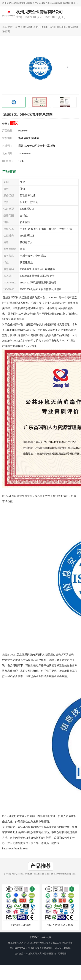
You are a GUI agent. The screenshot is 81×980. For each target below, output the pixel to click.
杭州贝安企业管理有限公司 (44, 948)
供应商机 (28, 27)
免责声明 (42, 954)
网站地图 (62, 954)
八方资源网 (31, 954)
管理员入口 (52, 954)
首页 (18, 27)
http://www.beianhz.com (15, 849)
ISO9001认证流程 (21, 925)
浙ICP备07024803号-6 (40, 943)
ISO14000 (42, 27)
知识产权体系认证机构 (60, 925)
